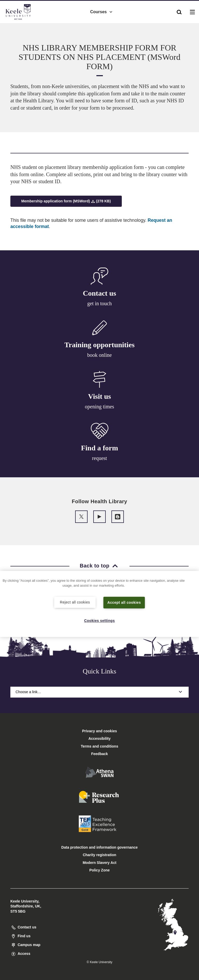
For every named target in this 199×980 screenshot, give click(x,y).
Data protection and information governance (100, 847)
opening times (100, 407)
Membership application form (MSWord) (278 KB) (66, 201)
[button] (179, 11)
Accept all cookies (124, 602)
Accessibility (19, 26)
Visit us (99, 396)
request (99, 458)
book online (100, 355)
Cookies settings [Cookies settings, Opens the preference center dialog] (100, 620)
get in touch (99, 303)
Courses (102, 10)
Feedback (100, 754)
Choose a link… (99, 692)
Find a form (99, 448)
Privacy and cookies (100, 731)
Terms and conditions (99, 746)
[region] (99, 604)
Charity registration (99, 855)
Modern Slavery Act (99, 863)
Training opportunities (100, 345)
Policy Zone (100, 870)
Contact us (99, 293)
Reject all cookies (75, 602)
